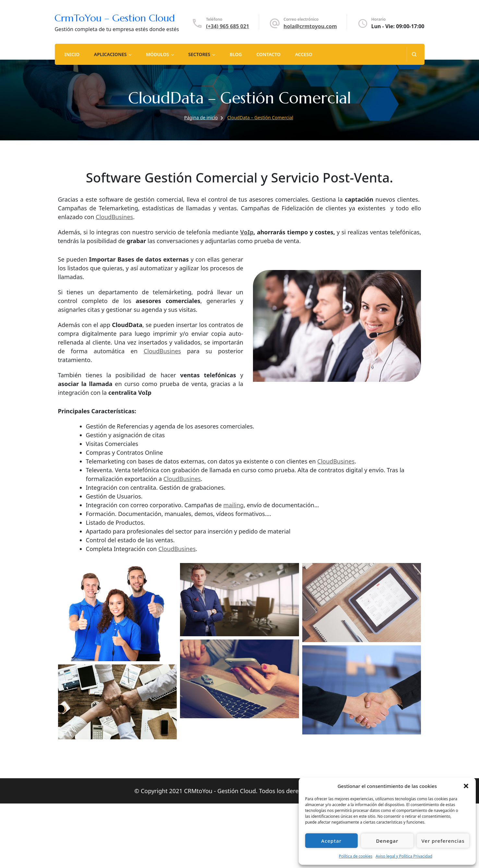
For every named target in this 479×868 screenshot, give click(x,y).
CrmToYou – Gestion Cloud (115, 18)
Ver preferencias (443, 841)
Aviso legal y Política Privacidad (404, 856)
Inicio (72, 54)
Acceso (304, 54)
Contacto (268, 54)
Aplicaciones (110, 54)
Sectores (199, 54)
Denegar (387, 841)
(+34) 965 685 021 (228, 26)
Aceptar (331, 841)
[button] (466, 786)
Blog (236, 54)
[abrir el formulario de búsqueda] (414, 54)
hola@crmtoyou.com (310, 26)
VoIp (247, 232)
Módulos (157, 54)
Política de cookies (356, 856)
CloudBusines (114, 217)
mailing (233, 505)
